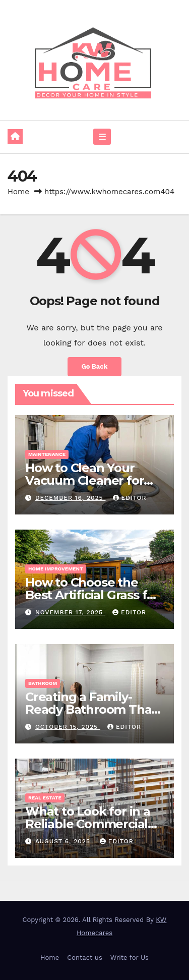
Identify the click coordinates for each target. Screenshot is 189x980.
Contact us (85, 958)
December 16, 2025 (71, 498)
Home (18, 192)
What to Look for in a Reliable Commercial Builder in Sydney (88, 824)
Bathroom (43, 683)
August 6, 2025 (64, 841)
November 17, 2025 (70, 612)
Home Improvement (56, 569)
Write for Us (130, 958)
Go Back (95, 366)
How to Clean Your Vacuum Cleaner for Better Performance (85, 480)
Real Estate (45, 798)
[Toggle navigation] (102, 137)
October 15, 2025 (68, 727)
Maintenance (47, 454)
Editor (130, 498)
